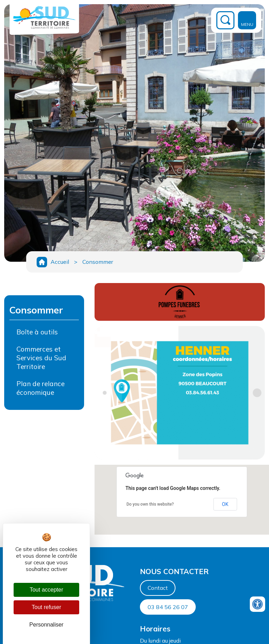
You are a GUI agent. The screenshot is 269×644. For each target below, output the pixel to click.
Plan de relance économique (40, 388)
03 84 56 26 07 (168, 607)
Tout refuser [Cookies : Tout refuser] (46, 607)
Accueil (60, 262)
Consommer (98, 262)
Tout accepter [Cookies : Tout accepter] (46, 590)
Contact (158, 588)
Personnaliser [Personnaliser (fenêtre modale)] (46, 625)
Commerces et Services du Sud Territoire (41, 358)
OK (225, 504)
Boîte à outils (37, 332)
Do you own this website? (150, 504)
